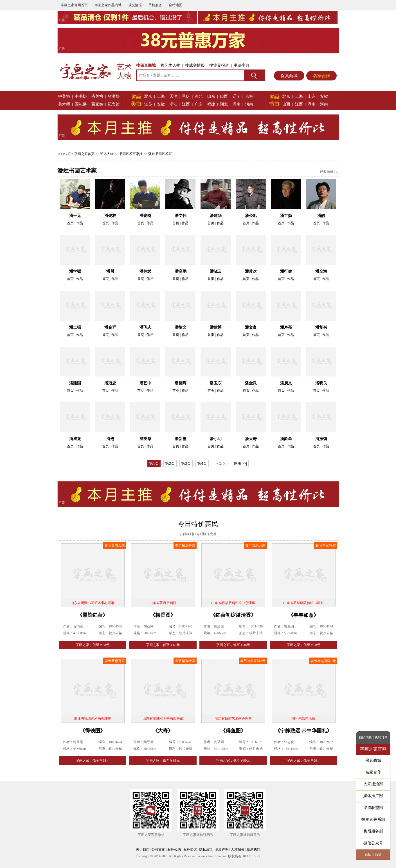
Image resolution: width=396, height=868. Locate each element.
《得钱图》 (93, 731)
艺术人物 (107, 154)
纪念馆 (114, 104)
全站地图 (175, 5)
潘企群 (110, 327)
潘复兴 (321, 327)
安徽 (161, 104)
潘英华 (145, 439)
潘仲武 (145, 271)
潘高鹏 (181, 271)
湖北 (224, 104)
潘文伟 (181, 216)
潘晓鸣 (145, 216)
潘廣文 (286, 383)
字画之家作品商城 (108, 5)
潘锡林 (110, 216)
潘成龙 (75, 439)
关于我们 (143, 849)
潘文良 (251, 327)
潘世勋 (286, 216)
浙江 (174, 104)
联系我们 (253, 849)
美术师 (64, 104)
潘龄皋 (286, 439)
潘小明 (216, 439)
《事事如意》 (303, 615)
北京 (148, 96)
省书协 (114, 96)
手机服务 (155, 5)
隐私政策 (206, 849)
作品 (80, 223)
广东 (199, 104)
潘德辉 (181, 383)
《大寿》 (163, 731)
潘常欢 (251, 271)
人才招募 (238, 849)
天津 (174, 96)
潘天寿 (251, 439)
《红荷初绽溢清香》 (233, 615)
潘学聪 (75, 271)
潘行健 (286, 271)
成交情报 (135, 5)
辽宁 (237, 96)
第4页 (202, 464)
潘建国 (75, 383)
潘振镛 (321, 439)
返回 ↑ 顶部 (373, 854)
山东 (211, 96)
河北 (199, 96)
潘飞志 (145, 327)
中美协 (64, 96)
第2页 (170, 464)
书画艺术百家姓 (131, 154)
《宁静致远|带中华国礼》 (303, 731)
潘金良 (251, 383)
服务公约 (174, 849)
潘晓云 (216, 271)
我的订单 (381, 737)
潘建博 (216, 327)
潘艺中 (145, 383)
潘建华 (216, 216)
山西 (224, 96)
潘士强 (75, 327)
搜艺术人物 (170, 65)
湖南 (237, 104)
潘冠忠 (110, 383)
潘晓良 (321, 383)
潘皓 (321, 216)
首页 (70, 223)
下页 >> (221, 464)
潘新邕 (181, 439)
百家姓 (97, 104)
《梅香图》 (163, 615)
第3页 (186, 464)
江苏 (148, 104)
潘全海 (321, 271)
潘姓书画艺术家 (160, 154)
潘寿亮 (286, 327)
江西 (186, 104)
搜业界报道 (219, 65)
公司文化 (158, 849)
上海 (161, 96)
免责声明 (222, 849)
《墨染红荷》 (93, 615)
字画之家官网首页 (74, 5)
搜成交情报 (195, 65)
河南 (249, 104)
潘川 (110, 271)
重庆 (186, 96)
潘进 (110, 439)
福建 (211, 104)
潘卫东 (216, 383)
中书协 (81, 96)
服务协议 (190, 849)
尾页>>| (240, 464)
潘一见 (75, 216)
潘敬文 (181, 327)
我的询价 (365, 737)
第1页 (154, 464)
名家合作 (321, 76)
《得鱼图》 (233, 731)
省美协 (97, 96)
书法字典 (242, 65)
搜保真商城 (146, 65)
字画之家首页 (84, 154)
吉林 (249, 96)
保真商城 (289, 76)
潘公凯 (251, 216)
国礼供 (81, 104)
